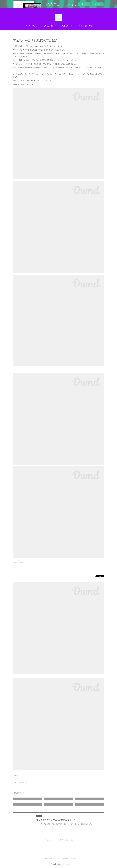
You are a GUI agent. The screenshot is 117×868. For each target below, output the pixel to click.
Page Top (58, 849)
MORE (100, 26)
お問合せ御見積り (49, 26)
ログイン (98, 4)
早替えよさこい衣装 (85, 26)
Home (15, 26)
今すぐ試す (84, 4)
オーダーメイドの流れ (30, 26)
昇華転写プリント (67, 26)
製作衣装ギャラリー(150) (19, 562)
